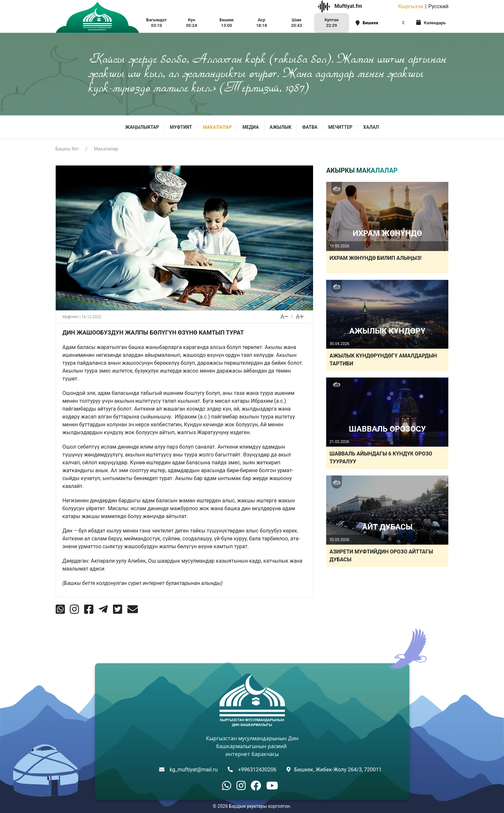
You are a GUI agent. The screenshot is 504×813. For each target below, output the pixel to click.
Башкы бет (67, 149)
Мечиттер (340, 127)
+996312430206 (257, 770)
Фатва (310, 127)
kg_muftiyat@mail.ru (194, 770)
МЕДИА (251, 127)
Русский (439, 6)
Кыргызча (411, 6)
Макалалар (217, 127)
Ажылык (280, 127)
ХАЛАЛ (371, 127)
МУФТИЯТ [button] (181, 127)
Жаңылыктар (142, 127)
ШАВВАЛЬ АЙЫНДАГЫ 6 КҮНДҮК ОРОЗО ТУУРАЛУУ (381, 458)
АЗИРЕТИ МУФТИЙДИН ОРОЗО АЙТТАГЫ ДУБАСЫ (381, 556)
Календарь (431, 22)
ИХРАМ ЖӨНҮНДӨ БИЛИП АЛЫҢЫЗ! (375, 258)
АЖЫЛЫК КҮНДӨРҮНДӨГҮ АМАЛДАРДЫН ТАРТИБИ (383, 360)
